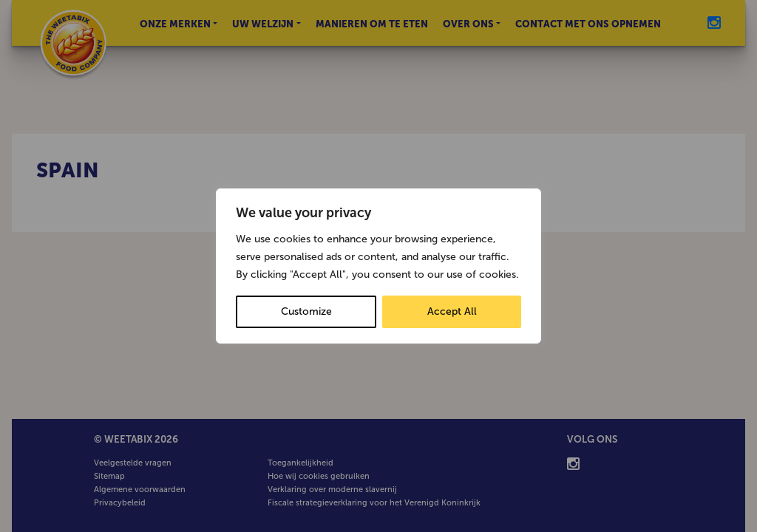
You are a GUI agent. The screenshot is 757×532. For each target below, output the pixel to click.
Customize (306, 311)
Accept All (452, 311)
